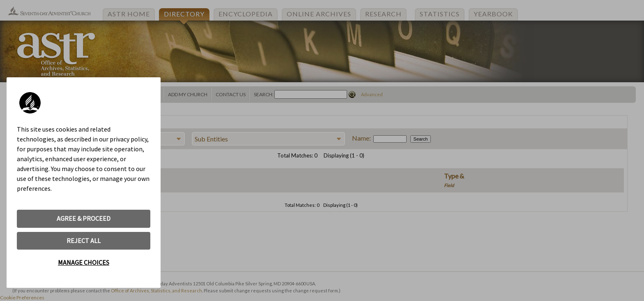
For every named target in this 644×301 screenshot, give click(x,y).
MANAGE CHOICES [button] (84, 262)
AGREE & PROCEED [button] (84, 218)
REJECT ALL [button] (84, 241)
